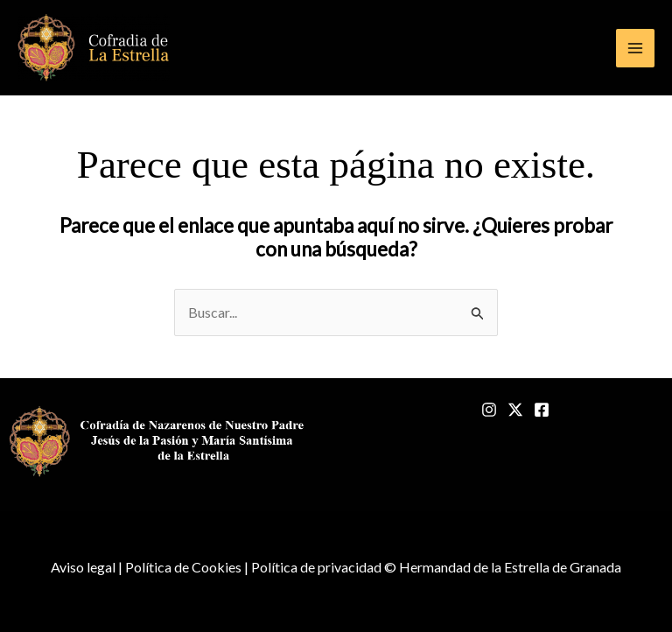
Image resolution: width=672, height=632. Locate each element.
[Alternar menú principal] (635, 48)
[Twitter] (515, 410)
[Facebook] (542, 410)
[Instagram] (489, 410)
